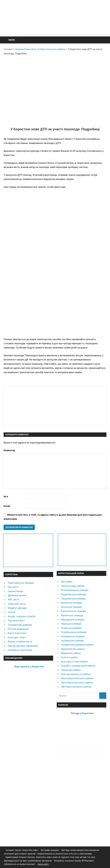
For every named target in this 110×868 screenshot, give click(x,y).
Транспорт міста (17, 604)
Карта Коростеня (17, 633)
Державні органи (17, 595)
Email (7, 506)
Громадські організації (20, 650)
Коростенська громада (73, 611)
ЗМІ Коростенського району (76, 687)
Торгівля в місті (16, 620)
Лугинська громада (71, 607)
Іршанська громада (71, 603)
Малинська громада (72, 615)
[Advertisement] (56, 25)
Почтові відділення (18, 629)
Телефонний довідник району (77, 645)
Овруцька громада (71, 624)
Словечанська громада (74, 632)
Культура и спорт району (74, 661)
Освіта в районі (69, 657)
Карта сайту (43, 864)
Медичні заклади (17, 608)
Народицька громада (72, 619)
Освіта (11, 612)
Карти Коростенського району (77, 678)
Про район (67, 582)
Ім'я (6, 496)
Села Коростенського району (77, 682)
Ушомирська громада (73, 636)
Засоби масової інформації (23, 646)
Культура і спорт (17, 637)
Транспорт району (71, 670)
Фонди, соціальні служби (21, 616)
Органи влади (15, 591)
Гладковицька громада (73, 594)
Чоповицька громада (72, 640)
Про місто (13, 587)
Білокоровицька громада (74, 590)
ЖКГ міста (13, 599)
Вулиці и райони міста (20, 641)
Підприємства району (73, 649)
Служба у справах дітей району (78, 666)
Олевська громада (71, 628)
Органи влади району (73, 586)
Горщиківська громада (73, 598)
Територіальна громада (21, 583)
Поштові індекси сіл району (76, 674)
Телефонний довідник (20, 625)
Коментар (9, 450)
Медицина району (71, 653)
